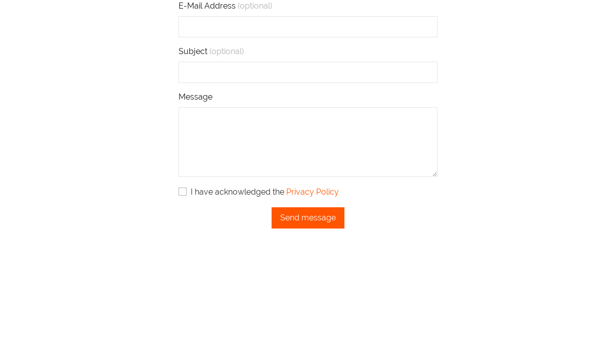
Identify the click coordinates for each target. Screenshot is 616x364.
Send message (308, 218)
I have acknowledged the (259, 192)
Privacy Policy (313, 192)
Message (195, 97)
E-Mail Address (225, 6)
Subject (211, 51)
